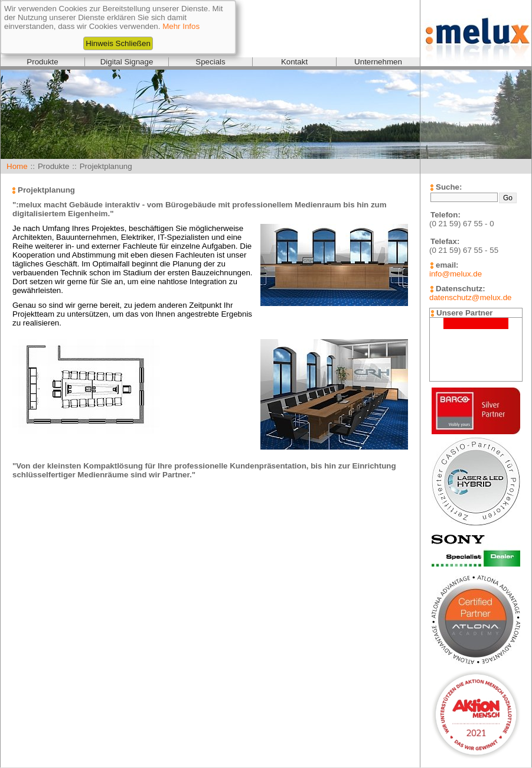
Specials (210, 62)
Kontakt (294, 62)
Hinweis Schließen (118, 43)
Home (17, 166)
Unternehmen (378, 62)
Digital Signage (127, 62)
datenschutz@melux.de (470, 297)
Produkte (42, 62)
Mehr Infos (181, 26)
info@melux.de (456, 274)
